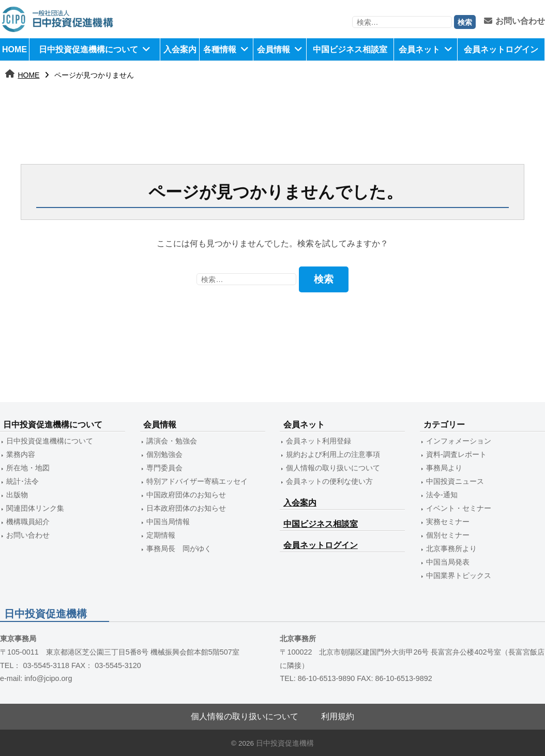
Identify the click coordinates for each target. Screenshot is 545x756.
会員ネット (419, 49)
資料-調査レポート (456, 454)
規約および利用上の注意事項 (333, 454)
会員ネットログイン (501, 49)
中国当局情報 (168, 522)
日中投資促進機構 (285, 743)
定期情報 (161, 535)
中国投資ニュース (455, 481)
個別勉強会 (164, 454)
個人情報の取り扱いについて (333, 468)
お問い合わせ (514, 21)
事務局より (444, 468)
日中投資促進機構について (88, 49)
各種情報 (220, 49)
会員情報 (274, 49)
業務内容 (21, 454)
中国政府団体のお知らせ (186, 495)
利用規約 (338, 716)
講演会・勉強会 (172, 441)
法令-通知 (442, 495)
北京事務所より (451, 549)
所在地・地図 (28, 468)
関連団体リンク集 (35, 508)
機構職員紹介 (28, 522)
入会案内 (180, 49)
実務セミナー (448, 522)
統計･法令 (22, 481)
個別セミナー (448, 535)
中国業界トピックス (459, 575)
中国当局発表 (448, 562)
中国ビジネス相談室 (350, 49)
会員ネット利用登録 (319, 441)
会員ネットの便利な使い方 (329, 481)
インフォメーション (459, 441)
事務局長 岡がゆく (179, 549)
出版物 (17, 495)
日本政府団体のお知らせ (186, 508)
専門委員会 (164, 468)
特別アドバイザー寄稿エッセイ (197, 481)
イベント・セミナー (459, 508)
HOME (14, 49)
